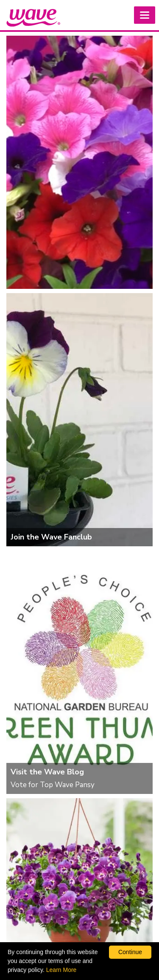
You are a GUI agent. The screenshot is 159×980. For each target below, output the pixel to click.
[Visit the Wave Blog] (79, 672)
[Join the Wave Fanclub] (79, 420)
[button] (145, 15)
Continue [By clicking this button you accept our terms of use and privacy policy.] (130, 952)
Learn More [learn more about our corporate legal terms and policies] (61, 970)
